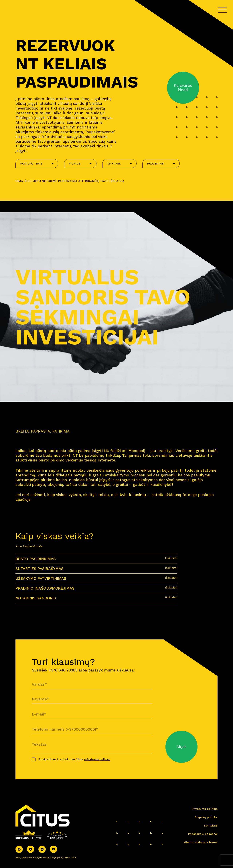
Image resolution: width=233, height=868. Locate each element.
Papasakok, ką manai (203, 834)
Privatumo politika (205, 809)
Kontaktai (211, 826)
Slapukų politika (206, 817)
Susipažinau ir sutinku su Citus (74, 759)
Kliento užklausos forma (200, 842)
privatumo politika (97, 759)
